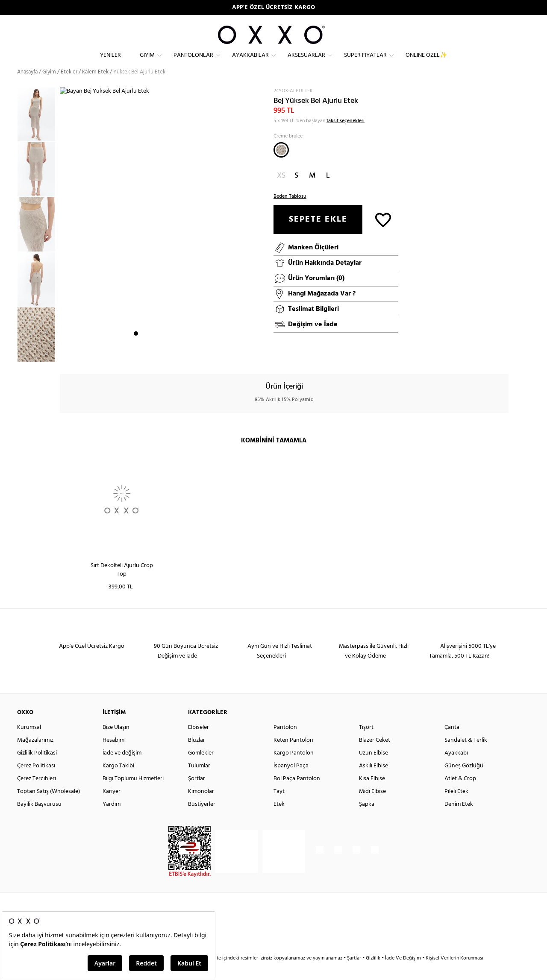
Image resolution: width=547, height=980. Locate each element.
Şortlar (197, 794)
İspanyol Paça (291, 781)
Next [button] (64, 235)
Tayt (279, 807)
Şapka (367, 820)
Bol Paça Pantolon (297, 794)
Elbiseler (199, 743)
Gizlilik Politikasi (37, 768)
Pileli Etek (456, 807)
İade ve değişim (122, 768)
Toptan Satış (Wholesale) (49, 807)
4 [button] (159, 355)
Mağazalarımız (35, 756)
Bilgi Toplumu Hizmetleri (133, 794)
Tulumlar (199, 781)
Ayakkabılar (250, 62)
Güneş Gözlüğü (464, 781)
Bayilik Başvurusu (39, 820)
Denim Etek (459, 820)
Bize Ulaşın (116, 743)
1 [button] (136, 355)
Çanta (452, 743)
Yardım (112, 820)
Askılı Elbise (373, 781)
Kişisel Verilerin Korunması (454, 974)
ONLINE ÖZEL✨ (426, 62)
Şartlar (355, 974)
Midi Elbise (372, 807)
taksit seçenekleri (346, 136)
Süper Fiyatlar (365, 62)
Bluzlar (197, 756)
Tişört (366, 743)
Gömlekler (201, 768)
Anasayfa (27, 87)
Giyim (147, 62)
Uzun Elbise (373, 768)
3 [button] (151, 355)
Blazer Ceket (375, 756)
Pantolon (285, 743)
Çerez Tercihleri (37, 794)
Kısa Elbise (372, 794)
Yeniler (110, 62)
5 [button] (167, 355)
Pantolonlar (193, 62)
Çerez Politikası (36, 781)
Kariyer (112, 807)
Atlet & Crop (460, 794)
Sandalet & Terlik (466, 756)
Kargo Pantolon (294, 768)
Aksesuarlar (306, 62)
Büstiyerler (202, 820)
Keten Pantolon (293, 756)
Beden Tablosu (290, 211)
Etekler (69, 87)
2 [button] (144, 355)
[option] (38, 130)
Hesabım (113, 756)
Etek (279, 820)
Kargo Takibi (118, 781)
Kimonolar (201, 807)
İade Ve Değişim (403, 974)
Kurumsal (29, 743)
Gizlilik (374, 974)
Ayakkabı (456, 768)
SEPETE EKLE (318, 234)
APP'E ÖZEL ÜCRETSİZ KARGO (273, 7)
